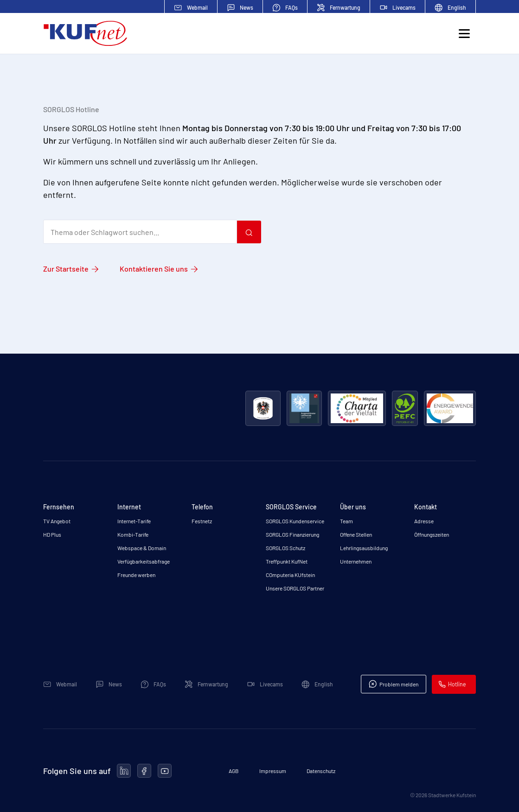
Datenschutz (321, 771)
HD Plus (52, 534)
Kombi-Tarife (133, 534)
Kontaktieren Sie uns (154, 269)
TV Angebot (57, 521)
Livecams (397, 7)
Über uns (353, 507)
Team (346, 521)
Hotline (455, 684)
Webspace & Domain (142, 548)
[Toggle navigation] (464, 35)
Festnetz (202, 521)
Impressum (273, 771)
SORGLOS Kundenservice (295, 521)
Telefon (202, 507)
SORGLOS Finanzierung (292, 534)
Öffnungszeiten (432, 534)
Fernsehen (59, 507)
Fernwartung (339, 8)
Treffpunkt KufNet (287, 561)
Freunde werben (136, 575)
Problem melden (396, 684)
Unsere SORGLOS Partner (295, 588)
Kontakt (426, 507)
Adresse (424, 521)
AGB (234, 771)
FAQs (285, 8)
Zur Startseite (66, 269)
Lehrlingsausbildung (364, 548)
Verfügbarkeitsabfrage (144, 561)
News (240, 8)
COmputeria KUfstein (290, 575)
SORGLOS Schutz (285, 548)
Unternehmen (356, 561)
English (450, 8)
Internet (129, 507)
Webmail (191, 8)
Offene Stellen (356, 534)
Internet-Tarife (134, 521)
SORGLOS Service (291, 507)
